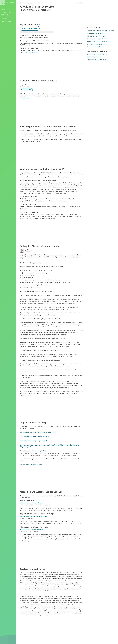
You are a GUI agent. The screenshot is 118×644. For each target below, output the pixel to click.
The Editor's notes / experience (95, 44)
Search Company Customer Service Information (6, 14)
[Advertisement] (51, 66)
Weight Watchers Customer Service (97, 54)
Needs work (76, 627)
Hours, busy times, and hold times (96, 39)
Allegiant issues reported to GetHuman (31, 464)
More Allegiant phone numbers (96, 33)
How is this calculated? (31, 52)
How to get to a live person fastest (96, 36)
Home (3, 10)
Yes (70, 627)
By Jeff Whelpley (29, 250)
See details (26, 98)
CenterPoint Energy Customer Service (97, 60)
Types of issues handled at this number (98, 42)
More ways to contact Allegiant (95, 47)
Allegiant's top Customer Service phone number (100, 31)
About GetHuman (6, 21)
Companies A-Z (5, 19)
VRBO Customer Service (93, 57)
